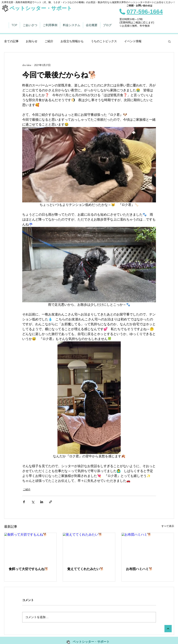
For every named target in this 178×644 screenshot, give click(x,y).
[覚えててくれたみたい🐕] (89, 548)
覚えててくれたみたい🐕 (85, 569)
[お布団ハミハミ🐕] (148, 548)
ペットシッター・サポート (41, 8)
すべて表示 (168, 526)
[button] (169, 41)
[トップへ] (168, 629)
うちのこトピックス (104, 41)
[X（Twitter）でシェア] (33, 502)
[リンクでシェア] (51, 502)
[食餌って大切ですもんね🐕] (30, 548)
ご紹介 (49, 41)
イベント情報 (133, 41)
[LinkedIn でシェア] (42, 502)
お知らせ (32, 41)
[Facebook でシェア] (24, 502)
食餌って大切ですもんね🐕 (29, 569)
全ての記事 (11, 41)
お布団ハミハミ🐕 (139, 569)
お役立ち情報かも (72, 41)
